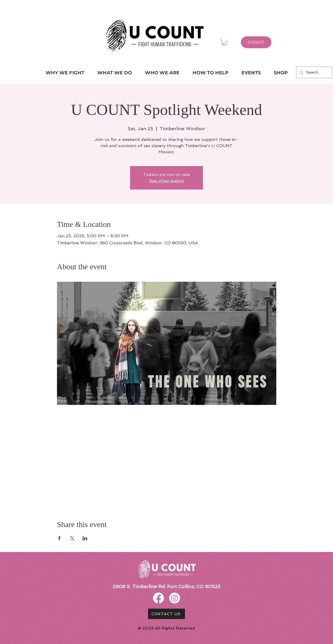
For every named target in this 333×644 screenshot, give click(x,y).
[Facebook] (158, 598)
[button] (224, 42)
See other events (166, 181)
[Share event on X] (72, 538)
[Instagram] (175, 598)
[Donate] (256, 42)
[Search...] (314, 72)
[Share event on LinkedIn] (85, 538)
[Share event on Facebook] (59, 538)
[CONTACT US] (166, 614)
